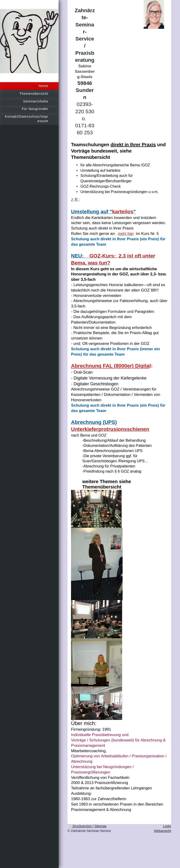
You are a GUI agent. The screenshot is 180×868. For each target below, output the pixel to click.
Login (167, 826)
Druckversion (80, 826)
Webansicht (163, 831)
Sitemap (100, 826)
